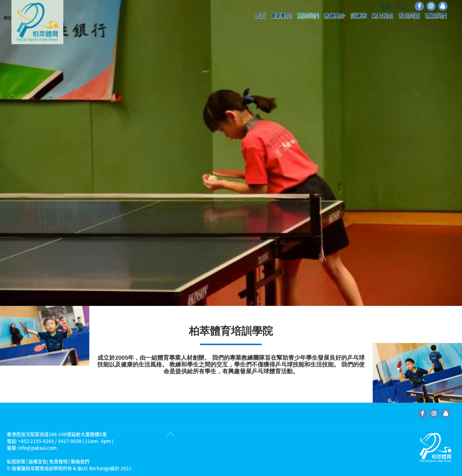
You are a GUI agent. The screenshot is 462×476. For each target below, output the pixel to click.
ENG (401, 7)
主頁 (260, 16)
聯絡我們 (435, 16)
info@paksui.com (37, 448)
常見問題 (409, 16)
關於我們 (308, 16)
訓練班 (358, 16)
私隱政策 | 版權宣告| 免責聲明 (37, 461)
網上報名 (382, 16)
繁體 (386, 7)
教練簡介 (334, 16)
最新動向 (281, 16)
